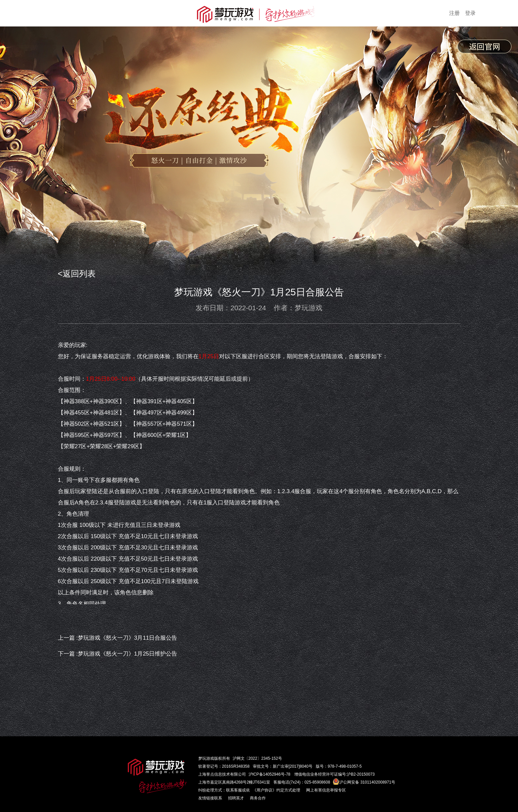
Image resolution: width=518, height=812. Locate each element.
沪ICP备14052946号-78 (270, 774)
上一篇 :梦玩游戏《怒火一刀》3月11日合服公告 (118, 638)
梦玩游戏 (206, 758)
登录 (470, 13)
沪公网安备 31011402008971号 (364, 782)
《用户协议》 (264, 790)
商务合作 (258, 798)
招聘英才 (236, 798)
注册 (454, 13)
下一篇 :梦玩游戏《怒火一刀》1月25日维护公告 (118, 654)
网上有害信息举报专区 (326, 790)
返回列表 (79, 274)
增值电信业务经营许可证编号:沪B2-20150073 (334, 774)
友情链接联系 (210, 798)
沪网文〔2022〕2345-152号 (257, 758)
